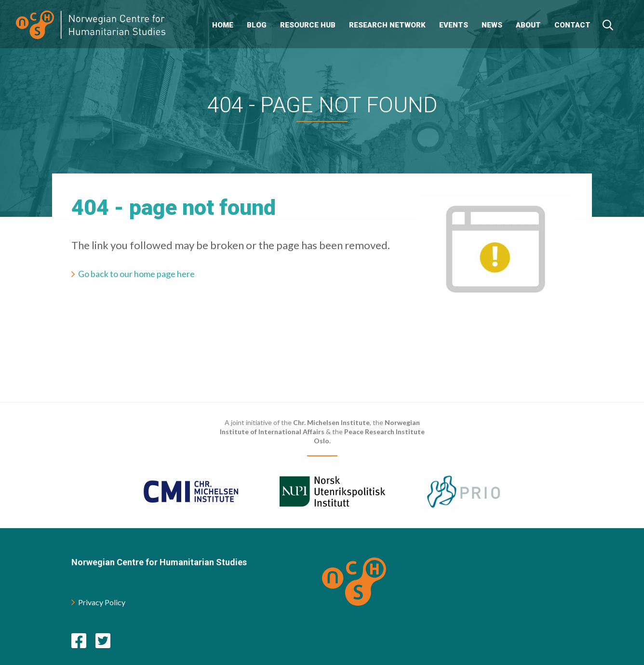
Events (454, 25)
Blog (257, 25)
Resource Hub (308, 25)
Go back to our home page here (136, 274)
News (492, 25)
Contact (572, 25)
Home (223, 25)
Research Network (387, 25)
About (528, 25)
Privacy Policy (98, 602)
